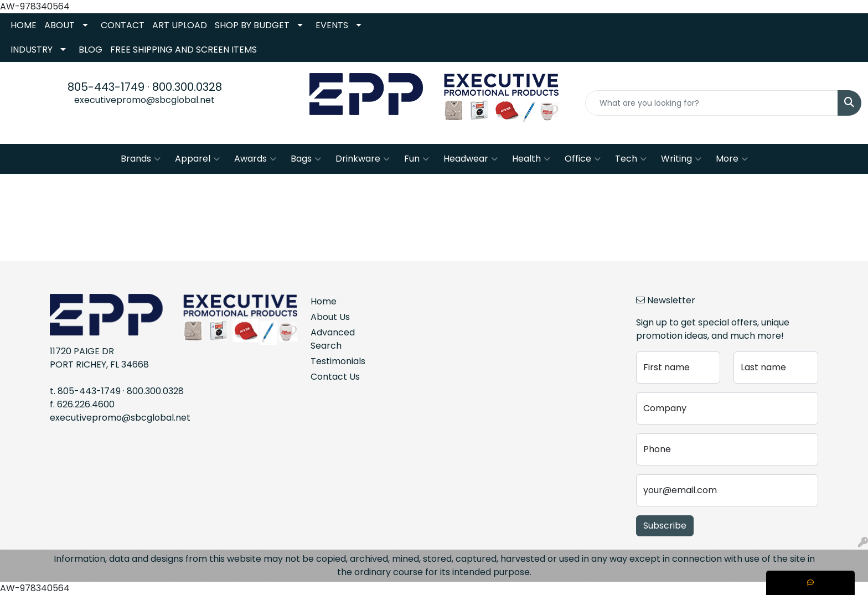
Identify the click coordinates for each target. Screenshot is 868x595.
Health (531, 159)
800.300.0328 (187, 87)
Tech (631, 159)
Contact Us (335, 377)
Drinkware (363, 159)
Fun (417, 159)
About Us (330, 317)
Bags (306, 159)
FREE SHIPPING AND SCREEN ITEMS (184, 50)
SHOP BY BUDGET (252, 25)
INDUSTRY (32, 50)
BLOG (91, 50)
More (732, 159)
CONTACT (123, 25)
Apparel (197, 159)
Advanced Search (333, 339)
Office (583, 159)
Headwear (471, 159)
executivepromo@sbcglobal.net (144, 100)
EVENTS (332, 25)
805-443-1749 (106, 87)
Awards (255, 159)
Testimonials (338, 361)
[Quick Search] (712, 103)
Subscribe (665, 526)
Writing (681, 159)
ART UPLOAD (180, 25)
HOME (24, 25)
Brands (141, 159)
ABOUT (60, 25)
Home (324, 301)
